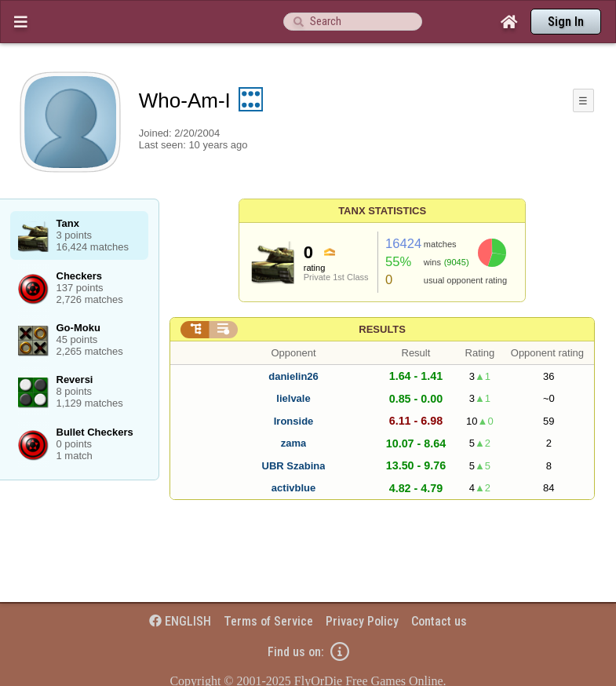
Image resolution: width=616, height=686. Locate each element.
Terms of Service (268, 621)
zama (294, 443)
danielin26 (293, 376)
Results (382, 329)
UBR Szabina (294, 466)
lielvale (293, 398)
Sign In (566, 22)
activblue (293, 488)
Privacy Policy (362, 621)
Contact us (439, 621)
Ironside (294, 421)
